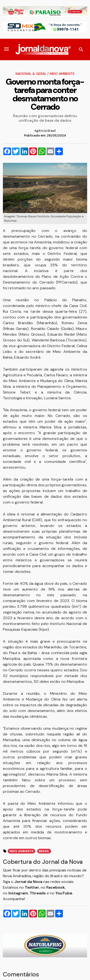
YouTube (64, 893)
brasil (44, 851)
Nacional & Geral (31, 74)
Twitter (32, 887)
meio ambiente (21, 851)
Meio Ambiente (62, 74)
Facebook (56, 887)
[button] (6, 49)
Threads (38, 893)
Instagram (18, 893)
